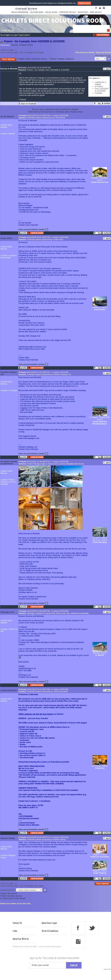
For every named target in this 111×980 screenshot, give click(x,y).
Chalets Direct (26, 45)
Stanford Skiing (8, 838)
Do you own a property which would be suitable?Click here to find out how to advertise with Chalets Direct (55, 110)
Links (15, 931)
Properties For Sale (68, 12)
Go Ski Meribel (7, 117)
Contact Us (17, 923)
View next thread (103, 52)
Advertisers (83, 12)
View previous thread (85, 52)
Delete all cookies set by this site (15, 904)
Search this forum (9, 893)
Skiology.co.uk (7, 612)
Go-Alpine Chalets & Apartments (9, 463)
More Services (96, 12)
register (27, 35)
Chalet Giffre (6, 238)
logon (21, 35)
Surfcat (15, 45)
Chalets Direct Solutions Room (32, 59)
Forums (4, 30)
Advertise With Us (21, 939)
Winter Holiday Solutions (62, 59)
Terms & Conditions (50, 931)
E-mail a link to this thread (13, 898)
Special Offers (51, 12)
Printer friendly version (11, 896)
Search (10, 30)
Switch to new (84, 3)
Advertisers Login (49, 923)
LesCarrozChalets (9, 690)
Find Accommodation (20, 12)
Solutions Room (37, 12)
